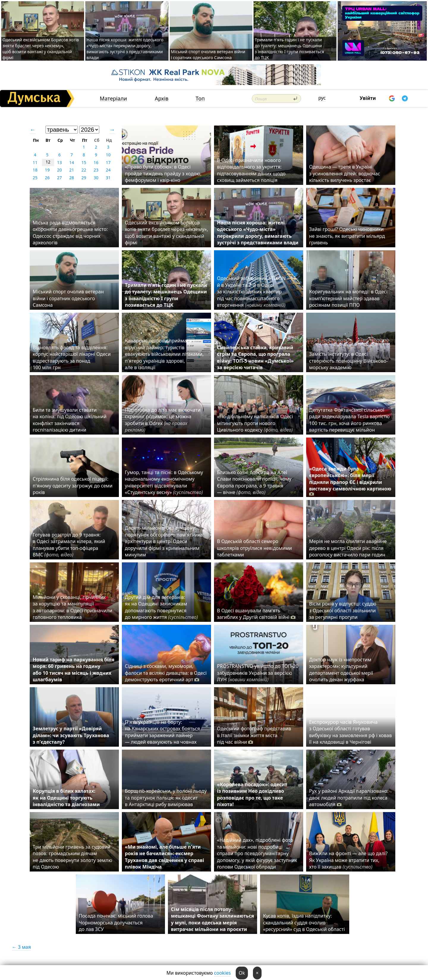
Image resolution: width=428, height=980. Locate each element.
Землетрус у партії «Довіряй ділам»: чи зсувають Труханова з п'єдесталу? (71, 735)
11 (35, 162)
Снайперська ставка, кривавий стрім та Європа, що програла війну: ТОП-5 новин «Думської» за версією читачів (255, 357)
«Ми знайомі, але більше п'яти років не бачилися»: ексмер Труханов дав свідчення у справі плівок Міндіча (165, 857)
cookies (222, 973)
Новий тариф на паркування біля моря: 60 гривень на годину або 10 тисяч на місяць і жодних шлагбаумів (74, 670)
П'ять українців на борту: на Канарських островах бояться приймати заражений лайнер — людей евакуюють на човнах (162, 732)
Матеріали (114, 99)
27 (59, 178)
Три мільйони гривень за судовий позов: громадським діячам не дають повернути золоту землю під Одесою (73, 857)
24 (108, 170)
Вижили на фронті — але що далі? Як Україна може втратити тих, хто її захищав (348, 860)
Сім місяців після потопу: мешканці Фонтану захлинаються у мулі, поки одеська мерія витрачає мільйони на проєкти (213, 919)
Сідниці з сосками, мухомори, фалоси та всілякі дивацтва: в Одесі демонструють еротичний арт (166, 673)
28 (72, 178)
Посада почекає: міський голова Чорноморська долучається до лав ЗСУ (116, 922)
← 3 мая (21, 947)
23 (96, 170)
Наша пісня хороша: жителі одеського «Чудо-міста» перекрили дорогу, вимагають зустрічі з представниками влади (125, 49)
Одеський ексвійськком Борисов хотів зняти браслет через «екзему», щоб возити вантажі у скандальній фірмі (41, 49)
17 (108, 162)
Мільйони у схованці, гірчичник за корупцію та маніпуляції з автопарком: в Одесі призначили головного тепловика (73, 607)
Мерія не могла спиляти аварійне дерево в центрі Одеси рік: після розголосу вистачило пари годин (348, 548)
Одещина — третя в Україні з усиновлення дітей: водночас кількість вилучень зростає (345, 173)
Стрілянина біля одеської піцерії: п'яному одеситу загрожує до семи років (73, 486)
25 (35, 178)
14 (72, 162)
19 (47, 170)
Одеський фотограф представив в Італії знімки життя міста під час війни (254, 735)
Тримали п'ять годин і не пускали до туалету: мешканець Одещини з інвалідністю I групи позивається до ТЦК (289, 49)
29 (84, 178)
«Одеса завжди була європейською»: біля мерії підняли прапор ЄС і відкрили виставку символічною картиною (350, 481)
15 (84, 162)
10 (108, 155)
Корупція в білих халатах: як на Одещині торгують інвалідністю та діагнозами (66, 798)
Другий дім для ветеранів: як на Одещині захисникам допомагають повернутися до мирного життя (161, 607)
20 (59, 170)
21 (72, 170)
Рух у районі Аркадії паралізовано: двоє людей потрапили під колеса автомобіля (349, 798)
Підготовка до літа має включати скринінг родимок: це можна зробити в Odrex (163, 420)
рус (322, 98)
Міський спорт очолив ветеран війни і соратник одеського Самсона (208, 55)
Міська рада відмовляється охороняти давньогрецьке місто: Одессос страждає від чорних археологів (70, 233)
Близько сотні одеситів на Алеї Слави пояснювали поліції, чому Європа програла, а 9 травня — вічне (254, 482)
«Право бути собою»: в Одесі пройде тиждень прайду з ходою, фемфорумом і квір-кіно (163, 173)
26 (47, 178)
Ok (242, 973)
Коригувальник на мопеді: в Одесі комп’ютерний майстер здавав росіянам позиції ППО (348, 298)
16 (96, 162)
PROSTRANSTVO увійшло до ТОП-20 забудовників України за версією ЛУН (258, 673)
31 (108, 178)
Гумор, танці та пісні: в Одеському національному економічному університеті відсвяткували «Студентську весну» (165, 482)
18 (35, 170)
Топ (200, 99)
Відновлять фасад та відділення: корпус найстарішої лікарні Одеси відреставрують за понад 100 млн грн (72, 357)
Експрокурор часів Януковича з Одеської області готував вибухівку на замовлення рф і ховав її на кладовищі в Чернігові (350, 732)
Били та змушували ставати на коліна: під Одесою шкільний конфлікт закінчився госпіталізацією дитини (70, 420)
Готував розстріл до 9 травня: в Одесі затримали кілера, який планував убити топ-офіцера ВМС (69, 545)
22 (84, 170)
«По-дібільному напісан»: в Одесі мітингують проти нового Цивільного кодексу (255, 423)
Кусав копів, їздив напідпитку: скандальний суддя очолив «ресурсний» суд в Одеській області (304, 922)
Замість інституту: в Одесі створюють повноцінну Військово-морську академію (348, 361)
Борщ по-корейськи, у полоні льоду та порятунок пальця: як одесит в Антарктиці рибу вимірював (166, 798)
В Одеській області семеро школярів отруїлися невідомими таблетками (254, 548)
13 (59, 162)
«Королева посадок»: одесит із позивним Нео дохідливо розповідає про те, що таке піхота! (252, 794)
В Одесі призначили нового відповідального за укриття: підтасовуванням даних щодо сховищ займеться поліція (251, 170)
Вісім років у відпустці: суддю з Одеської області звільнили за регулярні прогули (343, 610)
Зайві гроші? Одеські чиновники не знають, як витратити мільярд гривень (347, 236)
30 (96, 178)
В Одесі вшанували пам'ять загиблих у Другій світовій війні (256, 614)
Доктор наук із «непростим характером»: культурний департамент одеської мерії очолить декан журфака (341, 670)
